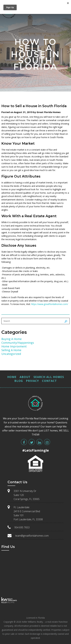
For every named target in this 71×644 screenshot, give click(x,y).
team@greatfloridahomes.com (32, 536)
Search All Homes (49, 377)
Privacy (32, 381)
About (25, 377)
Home (12, 377)
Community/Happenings (18, 343)
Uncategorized (11, 354)
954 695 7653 (22, 527)
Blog (19, 381)
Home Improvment (14, 346)
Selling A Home (11, 350)
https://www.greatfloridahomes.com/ (50, 304)
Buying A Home (11, 339)
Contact (49, 381)
